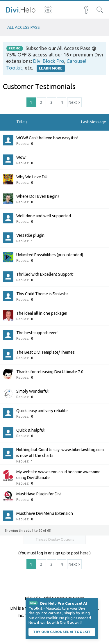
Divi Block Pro (49, 61)
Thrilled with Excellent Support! (45, 274)
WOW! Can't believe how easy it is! (47, 138)
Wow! (21, 157)
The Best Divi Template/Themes (45, 352)
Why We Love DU (32, 177)
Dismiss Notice (94, 602)
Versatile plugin (30, 235)
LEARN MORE (51, 68)
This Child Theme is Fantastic (42, 294)
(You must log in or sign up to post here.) (54, 553)
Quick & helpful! (31, 430)
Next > (74, 102)
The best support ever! (37, 333)
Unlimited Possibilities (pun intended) (50, 255)
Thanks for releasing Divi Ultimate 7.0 (50, 372)
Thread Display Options (55, 539)
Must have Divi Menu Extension (45, 513)
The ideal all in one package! (42, 313)
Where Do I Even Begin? (38, 196)
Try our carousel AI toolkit (62, 632)
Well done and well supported (44, 216)
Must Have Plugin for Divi (39, 494)
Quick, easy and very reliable (42, 411)
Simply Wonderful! (33, 391)
